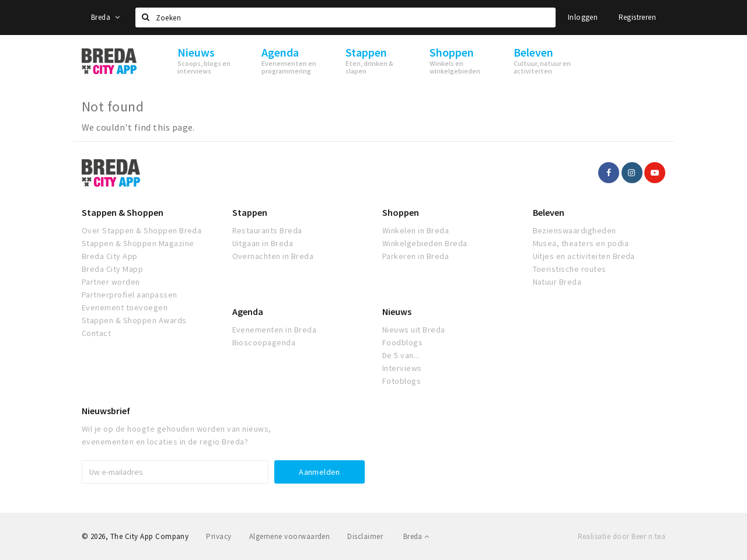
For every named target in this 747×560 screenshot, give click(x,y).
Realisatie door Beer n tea (622, 536)
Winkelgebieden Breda (425, 243)
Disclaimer (365, 536)
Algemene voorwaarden (290, 536)
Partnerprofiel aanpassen (130, 295)
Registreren (637, 17)
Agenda (248, 311)
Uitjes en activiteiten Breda (584, 256)
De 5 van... (401, 355)
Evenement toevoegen (125, 307)
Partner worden (111, 282)
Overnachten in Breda (273, 256)
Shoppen (401, 212)
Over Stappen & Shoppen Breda (142, 230)
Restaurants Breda (267, 230)
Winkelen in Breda (416, 230)
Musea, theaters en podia (581, 243)
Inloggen (583, 17)
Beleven (549, 212)
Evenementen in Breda (275, 330)
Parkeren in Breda (416, 256)
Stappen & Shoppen (123, 212)
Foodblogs (402, 342)
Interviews (402, 368)
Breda (106, 17)
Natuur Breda (557, 282)
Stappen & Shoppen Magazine (138, 243)
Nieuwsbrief (106, 411)
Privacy (219, 536)
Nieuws (397, 311)
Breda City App (110, 256)
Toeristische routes (570, 269)
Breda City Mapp (112, 269)
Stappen (250, 212)
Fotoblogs (402, 381)
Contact (96, 333)
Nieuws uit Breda (414, 330)
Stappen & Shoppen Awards (134, 320)
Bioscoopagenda (264, 342)
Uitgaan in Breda (263, 243)
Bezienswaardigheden (575, 230)
